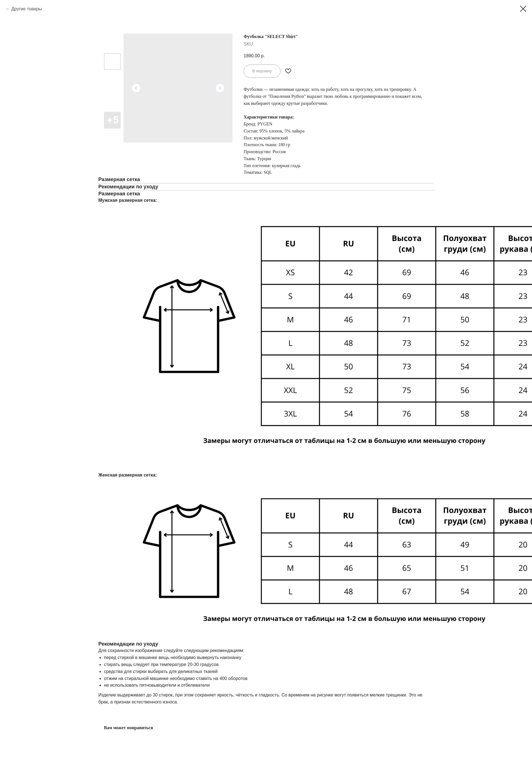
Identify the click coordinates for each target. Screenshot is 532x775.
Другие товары (26, 9)
